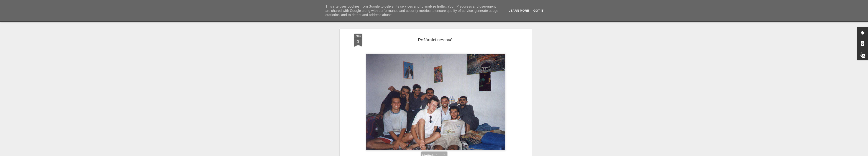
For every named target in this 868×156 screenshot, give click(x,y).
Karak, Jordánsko (441, 139)
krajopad (434, 133)
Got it (538, 11)
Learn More (519, 11)
